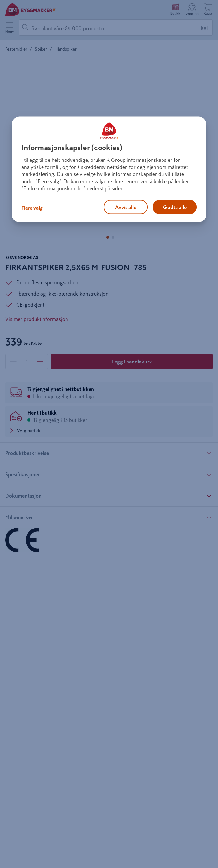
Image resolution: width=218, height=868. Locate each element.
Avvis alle (126, 207)
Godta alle (175, 207)
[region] (109, 169)
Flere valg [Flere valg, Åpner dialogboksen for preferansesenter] (32, 208)
